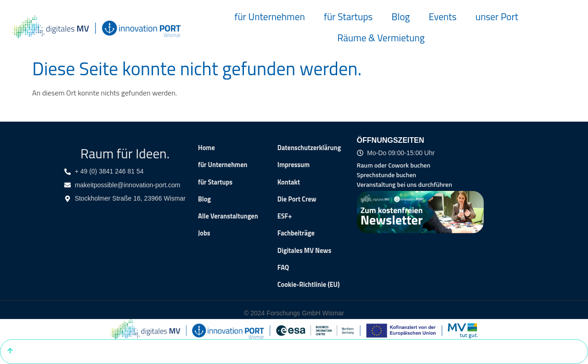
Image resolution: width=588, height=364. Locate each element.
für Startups (348, 17)
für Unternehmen (269, 17)
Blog (401, 17)
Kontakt (289, 182)
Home (206, 148)
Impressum (294, 165)
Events (443, 17)
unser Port (497, 17)
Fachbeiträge (296, 233)
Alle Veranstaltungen (228, 216)
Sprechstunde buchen (387, 175)
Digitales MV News (304, 251)
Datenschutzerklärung (309, 148)
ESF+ (285, 216)
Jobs (204, 233)
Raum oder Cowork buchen (394, 165)
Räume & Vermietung (381, 38)
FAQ (283, 268)
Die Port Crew (297, 199)
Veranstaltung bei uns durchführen (405, 184)
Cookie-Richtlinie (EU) (309, 285)
